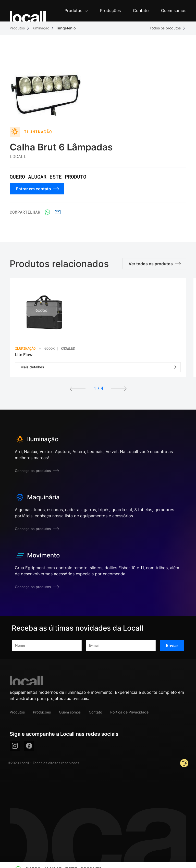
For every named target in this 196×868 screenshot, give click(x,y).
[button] (76, 11)
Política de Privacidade (129, 712)
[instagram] (15, 746)
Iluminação (40, 28)
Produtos (17, 28)
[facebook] (29, 746)
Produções (42, 712)
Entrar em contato (38, 189)
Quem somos (70, 712)
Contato (95, 712)
